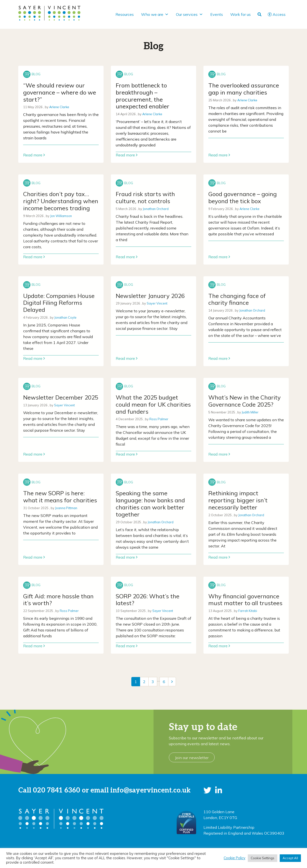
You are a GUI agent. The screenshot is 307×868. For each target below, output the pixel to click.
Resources (125, 14)
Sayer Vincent (157, 303)
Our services (189, 14)
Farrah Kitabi (248, 611)
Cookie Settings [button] (263, 858)
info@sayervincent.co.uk (150, 790)
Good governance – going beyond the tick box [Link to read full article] (243, 197)
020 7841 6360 (57, 790)
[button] (207, 790)
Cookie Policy (235, 858)
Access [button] (277, 14)
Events (217, 14)
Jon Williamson (61, 216)
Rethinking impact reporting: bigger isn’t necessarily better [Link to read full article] (238, 500)
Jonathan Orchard (156, 209)
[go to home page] (49, 13)
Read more (34, 155)
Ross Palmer (159, 419)
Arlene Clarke (59, 107)
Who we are (155, 14)
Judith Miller (250, 412)
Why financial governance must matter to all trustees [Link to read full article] (245, 600)
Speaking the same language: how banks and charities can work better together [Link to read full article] (150, 504)
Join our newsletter (192, 758)
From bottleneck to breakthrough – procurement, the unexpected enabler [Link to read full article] (143, 96)
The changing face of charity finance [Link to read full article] (237, 299)
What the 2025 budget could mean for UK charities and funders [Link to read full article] (153, 404)
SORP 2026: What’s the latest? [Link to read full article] (148, 600)
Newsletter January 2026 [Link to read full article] (150, 296)
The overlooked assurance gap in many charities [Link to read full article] (244, 89)
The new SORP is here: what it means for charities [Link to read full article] (60, 497)
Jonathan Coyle (65, 317)
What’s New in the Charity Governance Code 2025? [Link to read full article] (245, 401)
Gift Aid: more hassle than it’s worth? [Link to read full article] (58, 600)
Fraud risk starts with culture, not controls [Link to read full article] (145, 197)
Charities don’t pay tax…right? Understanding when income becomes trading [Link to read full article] (61, 201)
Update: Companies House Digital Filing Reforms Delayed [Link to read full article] (59, 303)
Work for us (240, 14)
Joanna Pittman (66, 508)
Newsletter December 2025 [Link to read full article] (61, 397)
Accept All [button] (290, 858)
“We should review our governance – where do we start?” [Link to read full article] (60, 92)
